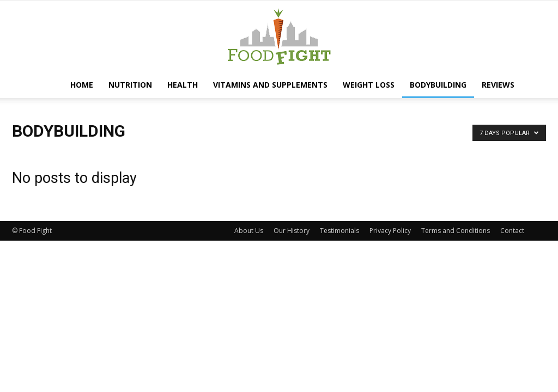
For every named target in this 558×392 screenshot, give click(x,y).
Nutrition (130, 85)
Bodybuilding (438, 85)
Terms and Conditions (456, 231)
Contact (512, 231)
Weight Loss (369, 85)
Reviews (498, 85)
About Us (249, 231)
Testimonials (339, 231)
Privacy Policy (390, 231)
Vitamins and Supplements (270, 85)
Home (82, 85)
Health (183, 85)
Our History (292, 231)
